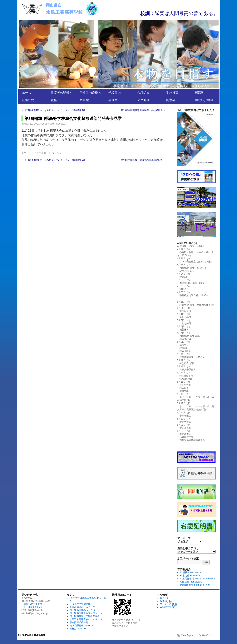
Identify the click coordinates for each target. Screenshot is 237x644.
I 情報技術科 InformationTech (195, 585)
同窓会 (171, 100)
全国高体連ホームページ (82, 607)
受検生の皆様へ (90, 93)
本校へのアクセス (33, 604)
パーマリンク (55, 153)
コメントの (168, 604)
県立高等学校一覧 (79, 622)
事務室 (113, 100)
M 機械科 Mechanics (191, 573)
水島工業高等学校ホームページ (86, 619)
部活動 (200, 93)
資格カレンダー (78, 629)
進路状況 (28, 100)
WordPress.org (168, 607)
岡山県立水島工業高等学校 (32, 635)
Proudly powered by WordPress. (198, 635)
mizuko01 (61, 124)
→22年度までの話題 (80, 604)
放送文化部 (40, 153)
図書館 (84, 100)
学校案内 (115, 93)
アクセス (143, 100)
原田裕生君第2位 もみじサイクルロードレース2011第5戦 (53, 110)
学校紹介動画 (204, 100)
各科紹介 (143, 93)
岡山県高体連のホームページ (85, 610)
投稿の (166, 601)
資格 (54, 100)
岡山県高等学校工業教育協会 (85, 616)
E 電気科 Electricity (190, 576)
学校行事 (172, 93)
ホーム (27, 93)
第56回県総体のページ (81, 626)
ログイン (165, 598)
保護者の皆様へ (62, 93)
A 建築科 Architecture (191, 582)
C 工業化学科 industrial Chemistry (197, 579)
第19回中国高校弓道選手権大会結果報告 (143, 110)
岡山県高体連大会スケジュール (86, 613)
